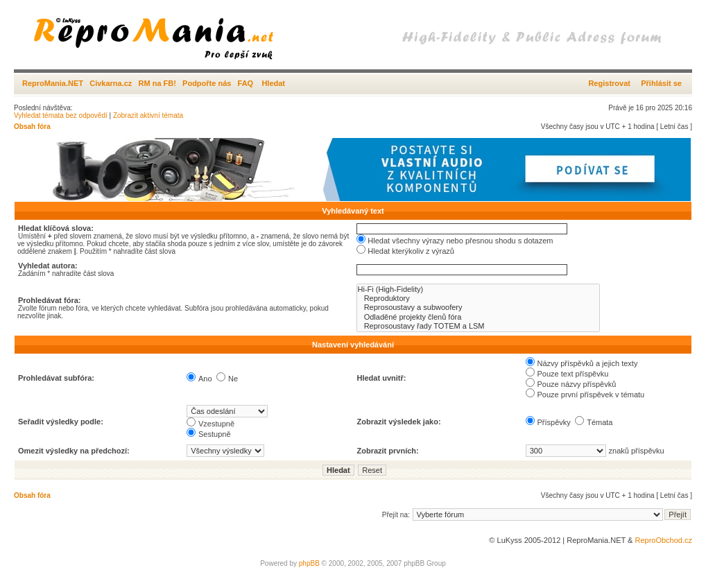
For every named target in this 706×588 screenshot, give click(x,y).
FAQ (246, 83)
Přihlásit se (661, 83)
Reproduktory (478, 299)
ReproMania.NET (53, 83)
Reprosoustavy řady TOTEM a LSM (478, 326)
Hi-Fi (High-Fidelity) (478, 289)
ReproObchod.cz (663, 540)
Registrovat (609, 83)
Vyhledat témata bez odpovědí (61, 115)
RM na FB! (157, 83)
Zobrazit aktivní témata (148, 115)
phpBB (309, 563)
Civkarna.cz (111, 83)
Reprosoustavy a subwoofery (478, 308)
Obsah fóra (32, 127)
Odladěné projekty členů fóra (478, 317)
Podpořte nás (207, 83)
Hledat (273, 83)
